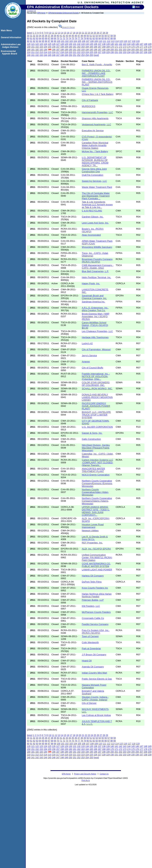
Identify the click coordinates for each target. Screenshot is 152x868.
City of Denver (89, 703)
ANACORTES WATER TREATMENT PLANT (93, 470)
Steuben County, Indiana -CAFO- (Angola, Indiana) (95, 698)
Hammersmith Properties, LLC (97, 112)
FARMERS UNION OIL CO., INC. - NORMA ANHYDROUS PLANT (97, 82)
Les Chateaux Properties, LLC (97, 331)
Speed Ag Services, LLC (94, 181)
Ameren (86, 362)
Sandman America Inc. (94, 302)
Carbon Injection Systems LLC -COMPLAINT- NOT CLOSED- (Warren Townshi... (98, 463)
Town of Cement (90, 636)
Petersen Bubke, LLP (93, 600)
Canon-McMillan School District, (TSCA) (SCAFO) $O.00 (95, 325)
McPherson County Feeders (96, 612)
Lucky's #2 (87, 343)
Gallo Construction (91, 439)
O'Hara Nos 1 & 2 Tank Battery (98, 94)
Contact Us (31, 11)
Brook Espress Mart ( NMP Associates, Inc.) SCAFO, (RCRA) (96, 316)
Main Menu (7, 31)
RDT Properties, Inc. (92, 543)
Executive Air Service (93, 131)
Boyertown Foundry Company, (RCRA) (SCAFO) (97, 260)
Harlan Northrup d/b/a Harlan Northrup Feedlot (97, 595)
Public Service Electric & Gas (97, 679)
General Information (12, 37)
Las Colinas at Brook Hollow (96, 715)
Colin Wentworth (90, 642)
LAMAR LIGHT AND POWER (97, 570)
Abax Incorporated (91, 235)
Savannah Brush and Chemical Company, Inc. (94, 297)
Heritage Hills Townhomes (95, 337)
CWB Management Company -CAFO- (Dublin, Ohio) (98, 267)
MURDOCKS (89, 106)
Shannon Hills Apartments (95, 118)
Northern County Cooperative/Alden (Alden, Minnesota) (95, 492)
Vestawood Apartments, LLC (97, 124)
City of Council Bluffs (93, 368)
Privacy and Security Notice (85, 774)
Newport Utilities (90, 531)
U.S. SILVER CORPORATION (97, 427)
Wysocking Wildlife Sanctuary (97, 247)
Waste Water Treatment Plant (97, 187)
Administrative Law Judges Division (11, 46)
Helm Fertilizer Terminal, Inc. (97, 277)
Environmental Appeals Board (10, 52)
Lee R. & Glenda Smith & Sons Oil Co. (95, 538)
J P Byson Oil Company (94, 655)
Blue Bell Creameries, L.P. (95, 271)
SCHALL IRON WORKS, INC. (97, 389)
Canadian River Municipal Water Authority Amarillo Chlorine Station (95, 145)
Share (138, 7)
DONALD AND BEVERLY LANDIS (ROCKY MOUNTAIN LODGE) (97, 397)
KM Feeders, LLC (91, 606)
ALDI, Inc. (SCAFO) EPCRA (96, 549)
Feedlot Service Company (95, 624)
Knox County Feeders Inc (95, 588)
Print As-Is (86, 780)
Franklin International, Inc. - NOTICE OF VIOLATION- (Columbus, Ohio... (96, 376)
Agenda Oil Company (93, 667)
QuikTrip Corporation (93, 175)
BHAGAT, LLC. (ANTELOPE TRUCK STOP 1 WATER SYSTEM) (96, 415)
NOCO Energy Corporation (96, 475)
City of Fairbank (90, 100)
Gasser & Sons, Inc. (92, 433)
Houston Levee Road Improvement (93, 526)
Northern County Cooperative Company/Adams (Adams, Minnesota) (97, 501)
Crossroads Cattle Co (93, 618)
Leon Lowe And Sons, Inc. (95, 223)
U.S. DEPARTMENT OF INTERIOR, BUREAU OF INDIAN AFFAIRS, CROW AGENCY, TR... (95, 161)
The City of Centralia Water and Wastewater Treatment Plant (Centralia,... (96, 196)
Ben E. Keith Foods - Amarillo (97, 64)
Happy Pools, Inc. (91, 283)
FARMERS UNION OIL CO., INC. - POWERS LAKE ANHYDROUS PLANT (96, 73)
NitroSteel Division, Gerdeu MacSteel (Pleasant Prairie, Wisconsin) (96, 448)
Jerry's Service (89, 355)
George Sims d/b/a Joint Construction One (94, 170)
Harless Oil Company (93, 576)
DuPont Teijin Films (92, 582)
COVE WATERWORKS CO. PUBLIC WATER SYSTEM (96, 565)
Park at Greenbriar (91, 648)
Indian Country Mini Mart (95, 673)
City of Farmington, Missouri (96, 349)
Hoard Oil (87, 661)
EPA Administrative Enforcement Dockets (64, 13)
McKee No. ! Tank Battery (95, 151)
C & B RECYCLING (92, 211)
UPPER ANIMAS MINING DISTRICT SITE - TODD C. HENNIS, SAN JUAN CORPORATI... (96, 511)
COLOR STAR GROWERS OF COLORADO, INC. (96, 384)
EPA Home (41, 13)
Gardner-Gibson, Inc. (93, 217)
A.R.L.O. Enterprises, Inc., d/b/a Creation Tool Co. (95, 309)
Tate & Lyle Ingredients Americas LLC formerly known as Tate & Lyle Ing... (97, 205)
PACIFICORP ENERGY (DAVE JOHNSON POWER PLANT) (96, 406)
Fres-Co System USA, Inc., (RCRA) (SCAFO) (96, 632)
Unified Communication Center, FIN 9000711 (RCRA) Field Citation (97, 557)
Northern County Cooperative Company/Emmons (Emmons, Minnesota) (97, 483)
